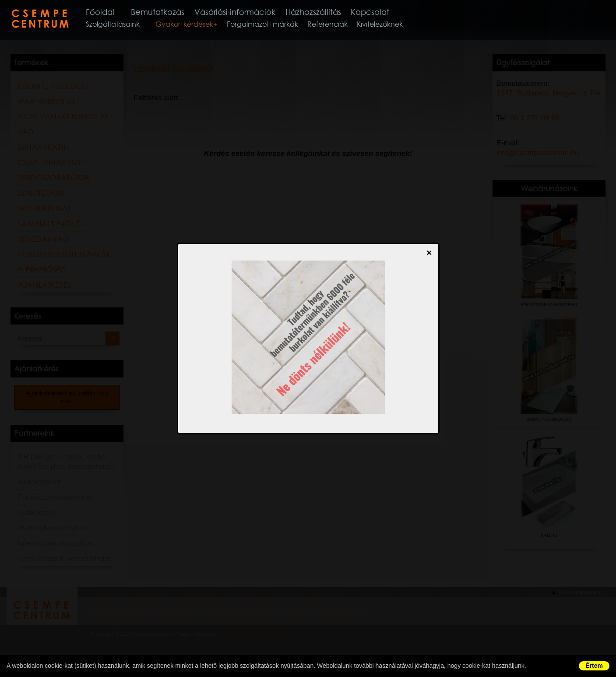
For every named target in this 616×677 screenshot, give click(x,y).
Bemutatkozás (172, 12)
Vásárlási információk (253, 12)
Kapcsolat (393, 12)
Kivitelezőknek (391, 26)
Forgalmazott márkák (274, 26)
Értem (594, 666)
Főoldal (112, 12)
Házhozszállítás (334, 12)
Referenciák (339, 26)
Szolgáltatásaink (124, 26)
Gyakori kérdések (196, 26)
